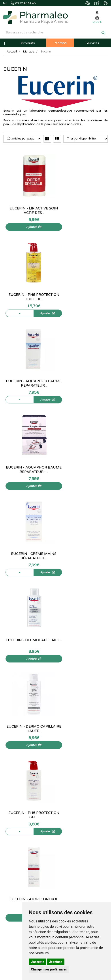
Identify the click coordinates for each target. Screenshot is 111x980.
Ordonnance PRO (70, 784)
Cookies (8, 847)
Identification (67, 809)
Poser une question (15, 813)
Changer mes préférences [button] (49, 969)
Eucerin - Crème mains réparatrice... (28, 379)
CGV (6, 838)
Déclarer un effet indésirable (21, 823)
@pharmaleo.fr (15, 756)
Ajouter (28, 223)
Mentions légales (14, 833)
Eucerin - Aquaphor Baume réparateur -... (83, 293)
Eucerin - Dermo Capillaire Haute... (28, 465)
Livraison (9, 828)
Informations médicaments (20, 818)
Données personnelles (17, 842)
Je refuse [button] (56, 962)
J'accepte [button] (38, 962)
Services (92, 43)
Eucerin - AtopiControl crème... (28, 638)
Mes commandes (70, 813)
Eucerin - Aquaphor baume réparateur (28, 293)
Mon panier (66, 804)
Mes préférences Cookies (75, 833)
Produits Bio (67, 774)
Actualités (65, 750)
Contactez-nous (13, 804)
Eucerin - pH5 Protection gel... (83, 465)
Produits (28, 43)
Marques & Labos (70, 760)
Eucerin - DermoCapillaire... (83, 379)
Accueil (12, 51)
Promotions (66, 769)
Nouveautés (66, 765)
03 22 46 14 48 (56, 710)
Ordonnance (67, 779)
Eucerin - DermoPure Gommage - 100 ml (83, 552)
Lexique (64, 755)
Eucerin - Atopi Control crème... (28, 552)
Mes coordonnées (71, 818)
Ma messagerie (69, 823)
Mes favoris (66, 828)
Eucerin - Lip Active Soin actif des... (28, 206)
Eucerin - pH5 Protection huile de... (83, 206)
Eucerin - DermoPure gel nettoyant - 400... (83, 638)
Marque (29, 51)
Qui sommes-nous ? (16, 809)
